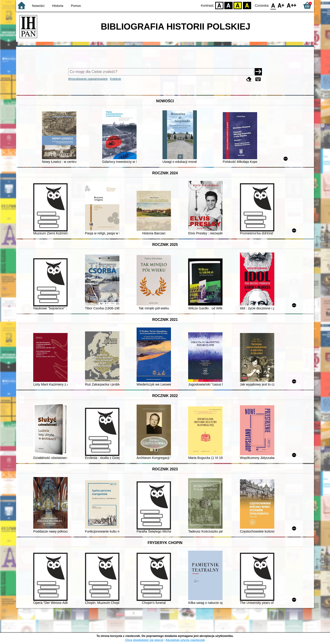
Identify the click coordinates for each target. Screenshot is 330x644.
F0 (273, 5)
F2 (292, 5)
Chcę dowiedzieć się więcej (144, 640)
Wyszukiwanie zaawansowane (88, 79)
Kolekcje (115, 79)
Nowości (38, 6)
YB (238, 5)
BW (228, 5)
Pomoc (76, 6)
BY (247, 5)
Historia (58, 6)
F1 (281, 5)
